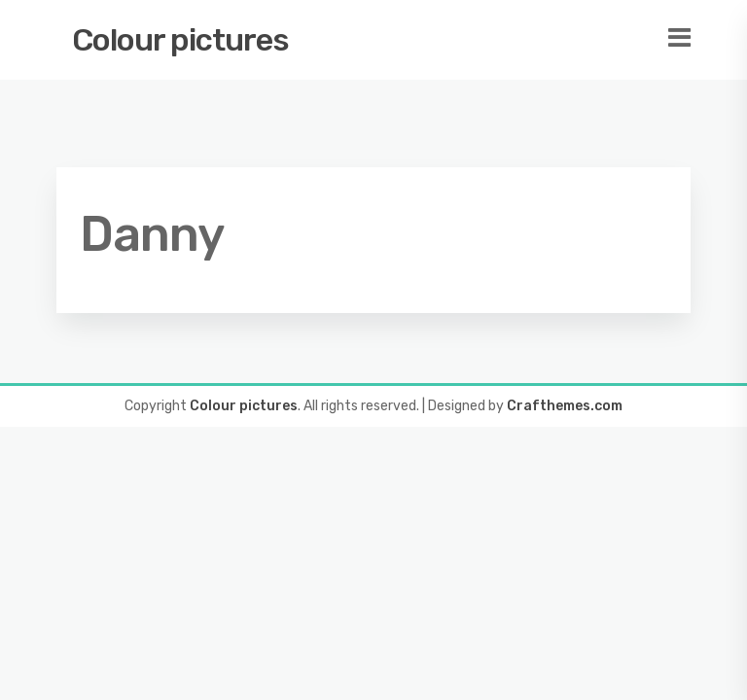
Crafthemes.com (565, 406)
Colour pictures (180, 40)
